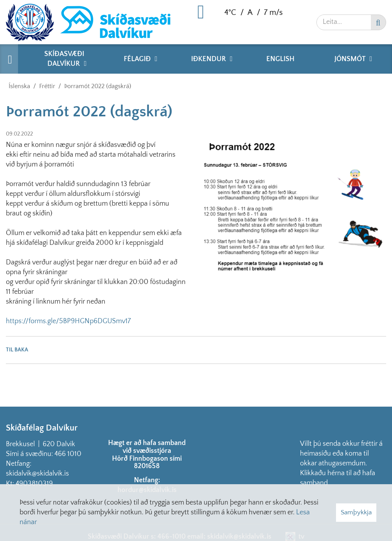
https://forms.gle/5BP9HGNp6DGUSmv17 (68, 321)
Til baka (17, 350)
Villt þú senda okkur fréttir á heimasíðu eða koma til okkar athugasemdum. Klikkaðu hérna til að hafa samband (341, 463)
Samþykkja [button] (356, 512)
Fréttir (47, 86)
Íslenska (19, 86)
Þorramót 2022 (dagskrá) (98, 86)
